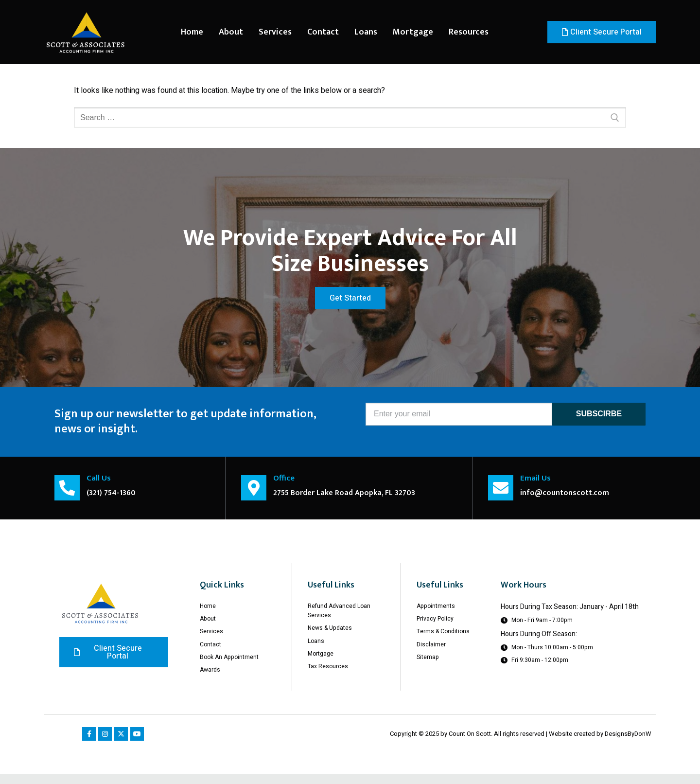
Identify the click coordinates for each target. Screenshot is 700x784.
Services (275, 32)
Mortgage (413, 32)
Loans (366, 32)
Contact (323, 32)
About (231, 32)
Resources (469, 32)
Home (192, 32)
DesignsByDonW (628, 744)
